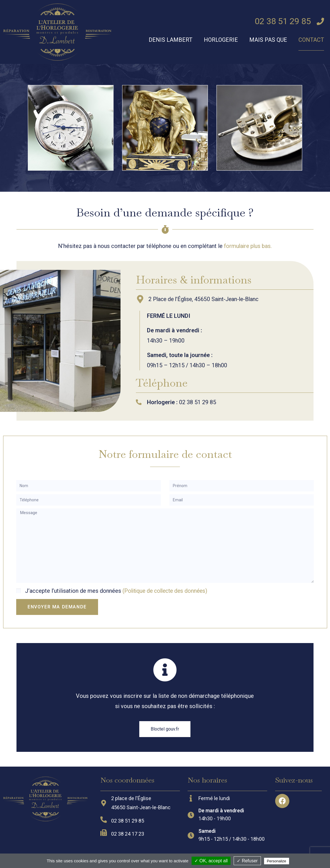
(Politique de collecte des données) (167, 591)
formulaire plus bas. (248, 246)
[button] (165, 729)
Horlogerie (221, 40)
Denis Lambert (171, 40)
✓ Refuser (247, 861)
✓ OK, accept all (211, 861)
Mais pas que (268, 40)
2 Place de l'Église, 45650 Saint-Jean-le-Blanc (206, 299)
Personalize (277, 861)
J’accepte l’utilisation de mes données (119, 591)
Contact (311, 40)
